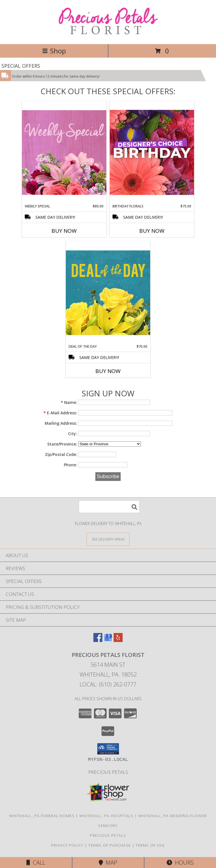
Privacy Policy (67, 845)
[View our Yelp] (118, 640)
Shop (54, 51)
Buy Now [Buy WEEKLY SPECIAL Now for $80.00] (64, 231)
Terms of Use (150, 845)
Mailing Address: (61, 423)
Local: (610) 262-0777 (108, 684)
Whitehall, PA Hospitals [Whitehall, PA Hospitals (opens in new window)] (106, 816)
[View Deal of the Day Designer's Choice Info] (108, 292)
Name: (69, 402)
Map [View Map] (108, 863)
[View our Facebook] (98, 640)
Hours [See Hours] (180, 863)
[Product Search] (109, 507)
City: (73, 434)
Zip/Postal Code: (61, 454)
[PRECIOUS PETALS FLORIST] (108, 36)
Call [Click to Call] (36, 863)
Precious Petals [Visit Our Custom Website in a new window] (108, 772)
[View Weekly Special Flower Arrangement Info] (64, 152)
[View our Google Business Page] (108, 640)
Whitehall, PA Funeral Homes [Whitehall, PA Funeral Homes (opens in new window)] (42, 816)
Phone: (70, 465)
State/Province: (62, 444)
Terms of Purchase (110, 845)
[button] (108, 749)
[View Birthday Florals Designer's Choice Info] (152, 152)
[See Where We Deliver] (108, 539)
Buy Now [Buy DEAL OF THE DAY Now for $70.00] (108, 371)
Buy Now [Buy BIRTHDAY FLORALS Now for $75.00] (152, 231)
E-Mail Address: (60, 413)
